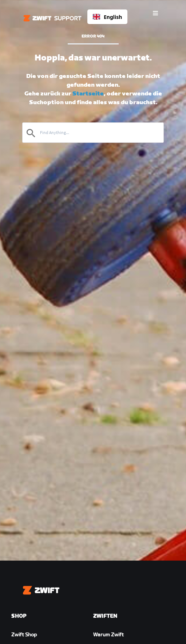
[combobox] (107, 17)
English (107, 17)
